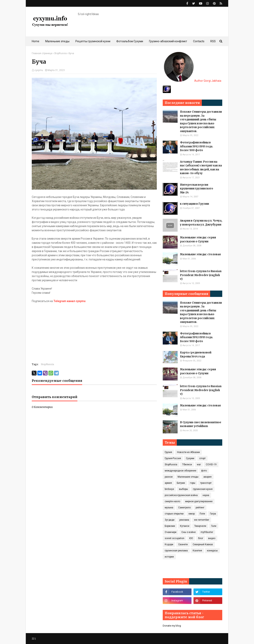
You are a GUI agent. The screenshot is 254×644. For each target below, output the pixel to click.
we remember (202, 520)
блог (201, 538)
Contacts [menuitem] (199, 41)
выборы (183, 489)
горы (193, 483)
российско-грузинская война (181, 495)
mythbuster (207, 532)
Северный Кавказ (203, 544)
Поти (202, 514)
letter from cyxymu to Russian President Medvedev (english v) (201, 275)
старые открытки (174, 514)
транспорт (206, 483)
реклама (184, 520)
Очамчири (171, 532)
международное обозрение (180, 471)
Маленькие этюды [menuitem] (57, 41)
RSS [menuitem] (213, 41)
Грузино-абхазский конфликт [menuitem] (168, 41)
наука (206, 495)
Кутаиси (185, 526)
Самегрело (184, 508)
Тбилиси (187, 465)
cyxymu (39, 70)
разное (169, 477)
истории (169, 557)
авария (207, 477)
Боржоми (170, 526)
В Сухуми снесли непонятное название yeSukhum (201, 424)
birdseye (169, 489)
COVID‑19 (211, 465)
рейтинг (200, 508)
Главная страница (42, 53)
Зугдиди (170, 520)
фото (204, 471)
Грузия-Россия (173, 458)
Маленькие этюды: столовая (200, 254)
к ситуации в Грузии (194, 204)
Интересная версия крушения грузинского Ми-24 (197, 189)
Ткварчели (200, 526)
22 (33, 639)
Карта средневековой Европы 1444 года (196, 355)
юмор (192, 514)
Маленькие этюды (188, 477)
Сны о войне (189, 532)
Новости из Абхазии (188, 452)
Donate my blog (172, 626)
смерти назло (172, 501)
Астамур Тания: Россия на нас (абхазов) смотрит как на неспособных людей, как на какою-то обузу (201, 168)
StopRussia (60, 53)
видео (212, 538)
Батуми (181, 483)
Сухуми (190, 458)
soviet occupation (175, 538)
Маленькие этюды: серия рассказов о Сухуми (198, 239)
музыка (169, 508)
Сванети (183, 544)
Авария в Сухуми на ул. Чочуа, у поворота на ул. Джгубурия (201, 223)
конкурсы (212, 551)
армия (168, 483)
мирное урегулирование (199, 501)
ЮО (191, 538)
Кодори (169, 544)
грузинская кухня (203, 489)
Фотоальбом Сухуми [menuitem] (130, 41)
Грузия (168, 452)
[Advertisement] (94, 331)
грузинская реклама (176, 551)
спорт (202, 458)
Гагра (213, 514)
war (199, 465)
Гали (214, 526)
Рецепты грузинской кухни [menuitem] (93, 41)
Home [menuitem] (36, 41)
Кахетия (197, 551)
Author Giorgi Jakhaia (193, 81)
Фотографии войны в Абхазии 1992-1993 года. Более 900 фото (197, 146)
